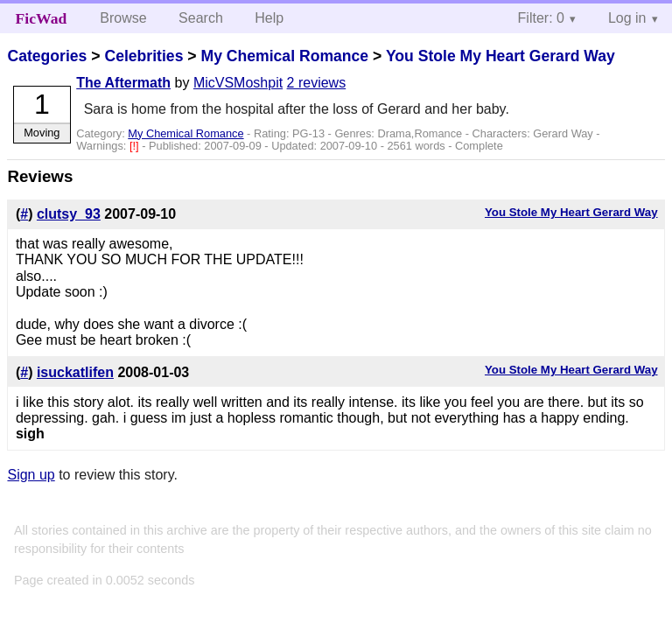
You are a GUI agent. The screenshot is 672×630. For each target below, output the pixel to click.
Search (201, 18)
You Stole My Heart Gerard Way (500, 56)
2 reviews (317, 83)
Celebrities (143, 56)
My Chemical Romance (284, 56)
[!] (136, 146)
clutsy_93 (69, 214)
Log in (627, 18)
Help (269, 18)
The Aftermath (123, 83)
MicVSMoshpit (238, 83)
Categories (47, 56)
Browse (123, 18)
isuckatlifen (75, 372)
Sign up (31, 475)
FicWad (42, 18)
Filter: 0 (541, 18)
